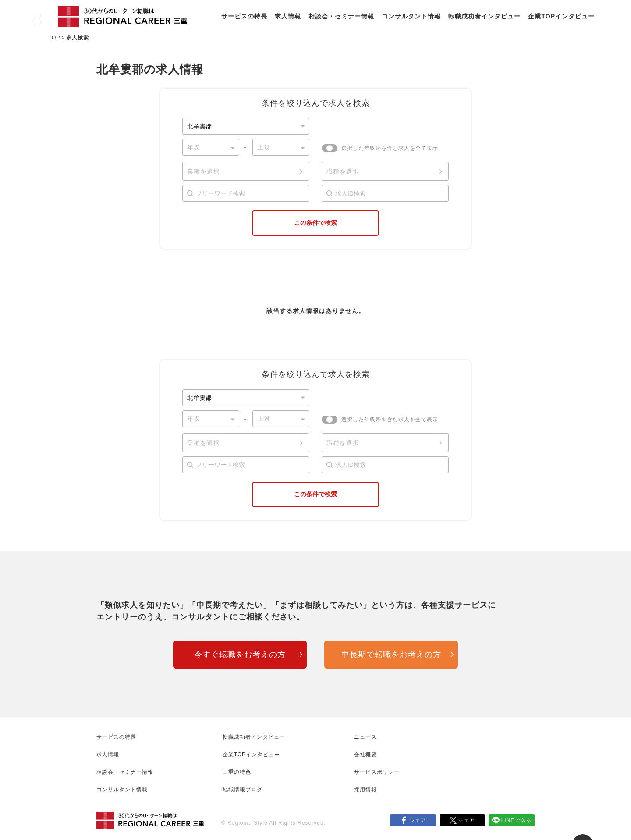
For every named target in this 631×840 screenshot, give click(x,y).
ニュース (365, 737)
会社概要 (365, 755)
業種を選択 (204, 171)
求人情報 (288, 16)
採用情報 (365, 790)
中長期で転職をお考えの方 (391, 655)
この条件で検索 (315, 223)
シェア (418, 820)
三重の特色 (237, 772)
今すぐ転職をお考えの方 (240, 655)
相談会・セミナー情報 (341, 16)
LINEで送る (517, 820)
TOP (54, 38)
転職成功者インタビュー (484, 16)
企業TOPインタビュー (561, 16)
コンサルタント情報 (411, 16)
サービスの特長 (244, 16)
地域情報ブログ (243, 790)
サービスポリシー (377, 772)
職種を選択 (343, 171)
